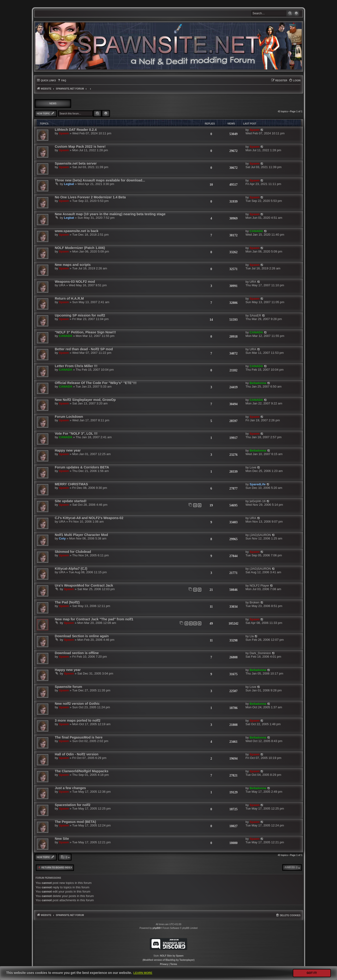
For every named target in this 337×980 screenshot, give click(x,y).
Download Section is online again (82, 636)
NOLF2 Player (260, 586)
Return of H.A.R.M (69, 298)
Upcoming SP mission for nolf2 (80, 315)
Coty (62, 538)
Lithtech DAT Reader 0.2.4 (76, 130)
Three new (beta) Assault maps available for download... (100, 180)
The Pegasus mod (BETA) (75, 822)
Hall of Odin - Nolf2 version (77, 754)
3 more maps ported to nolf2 (78, 720)
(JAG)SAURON (260, 535)
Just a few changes (70, 788)
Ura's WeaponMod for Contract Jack (84, 585)
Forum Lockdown (69, 417)
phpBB (156, 928)
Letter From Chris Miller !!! (76, 366)
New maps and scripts (73, 265)
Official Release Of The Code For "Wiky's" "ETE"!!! (96, 383)
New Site (62, 839)
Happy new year (68, 450)
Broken (255, 602)
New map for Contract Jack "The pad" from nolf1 (94, 619)
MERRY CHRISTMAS (71, 484)
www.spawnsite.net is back (77, 231)
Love (253, 467)
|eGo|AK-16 (258, 501)
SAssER (255, 315)
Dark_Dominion (260, 653)
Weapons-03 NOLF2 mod (75, 282)
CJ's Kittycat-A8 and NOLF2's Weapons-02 (89, 518)
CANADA (256, 231)
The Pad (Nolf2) (67, 602)
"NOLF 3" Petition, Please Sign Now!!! (85, 332)
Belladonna (258, 383)
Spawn (64, 133)
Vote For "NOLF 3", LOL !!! (76, 433)
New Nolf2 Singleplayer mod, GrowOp (85, 400)
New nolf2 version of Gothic (77, 704)
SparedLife (258, 484)
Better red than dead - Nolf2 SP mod (84, 349)
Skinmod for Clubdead (73, 552)
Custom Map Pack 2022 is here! (80, 147)
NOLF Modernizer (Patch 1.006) (80, 248)
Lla (252, 636)
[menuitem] (62, 81)
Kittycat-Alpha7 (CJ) (71, 569)
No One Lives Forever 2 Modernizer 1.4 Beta (90, 197)
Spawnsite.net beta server (76, 163)
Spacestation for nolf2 (73, 805)
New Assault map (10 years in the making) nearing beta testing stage (110, 214)
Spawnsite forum (68, 687)
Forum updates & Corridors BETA (82, 467)
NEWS (53, 104)
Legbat (69, 184)
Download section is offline (77, 653)
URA (62, 285)
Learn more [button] (143, 973)
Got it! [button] (312, 973)
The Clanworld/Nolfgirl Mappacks (82, 771)
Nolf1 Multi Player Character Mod (81, 535)
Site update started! (71, 501)
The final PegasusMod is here (79, 737)
